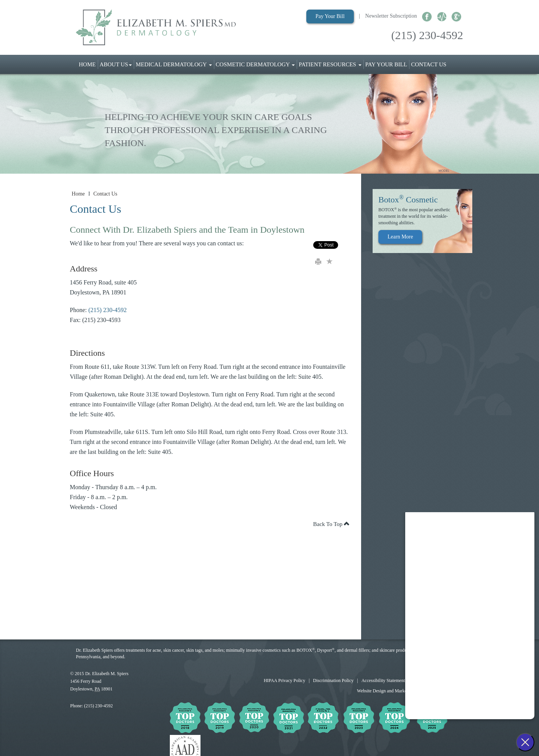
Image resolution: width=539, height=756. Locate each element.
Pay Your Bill (330, 16)
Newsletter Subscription (391, 16)
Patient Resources (330, 64)
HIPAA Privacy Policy (284, 680)
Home (88, 64)
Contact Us (429, 64)
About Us (116, 64)
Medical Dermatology (174, 64)
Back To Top (331, 524)
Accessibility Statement (383, 680)
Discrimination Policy (334, 680)
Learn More (400, 237)
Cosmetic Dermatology (256, 64)
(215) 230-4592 (427, 35)
